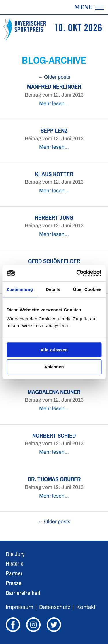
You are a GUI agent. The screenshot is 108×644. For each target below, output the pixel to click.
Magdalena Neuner (54, 392)
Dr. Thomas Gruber (54, 479)
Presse (14, 583)
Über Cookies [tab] (87, 289)
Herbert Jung (54, 218)
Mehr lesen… (54, 104)
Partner (14, 573)
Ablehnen (54, 367)
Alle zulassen (54, 350)
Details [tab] (53, 289)
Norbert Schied (54, 435)
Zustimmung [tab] (20, 289)
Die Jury (15, 554)
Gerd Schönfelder (54, 261)
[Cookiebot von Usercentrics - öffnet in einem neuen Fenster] (77, 273)
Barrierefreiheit (23, 593)
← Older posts (54, 77)
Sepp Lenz (54, 130)
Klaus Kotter (54, 174)
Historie (15, 563)
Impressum (19, 607)
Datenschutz (55, 607)
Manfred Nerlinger (54, 87)
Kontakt (86, 607)
